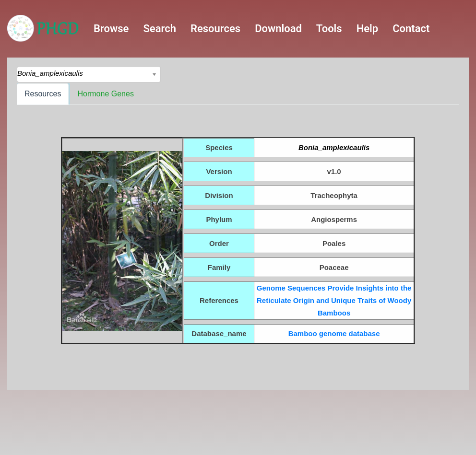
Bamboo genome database (334, 333)
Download (278, 29)
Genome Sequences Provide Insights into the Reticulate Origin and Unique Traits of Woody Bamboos (334, 300)
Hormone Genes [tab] (105, 94)
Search (160, 29)
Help (368, 29)
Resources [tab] (43, 94)
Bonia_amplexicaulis (334, 147)
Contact (411, 29)
